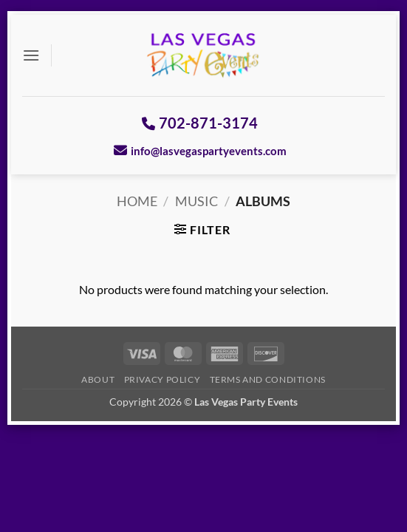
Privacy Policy (163, 379)
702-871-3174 (200, 123)
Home (137, 201)
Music (196, 201)
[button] (31, 55)
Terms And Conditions (268, 379)
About (98, 379)
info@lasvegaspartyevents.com (200, 150)
